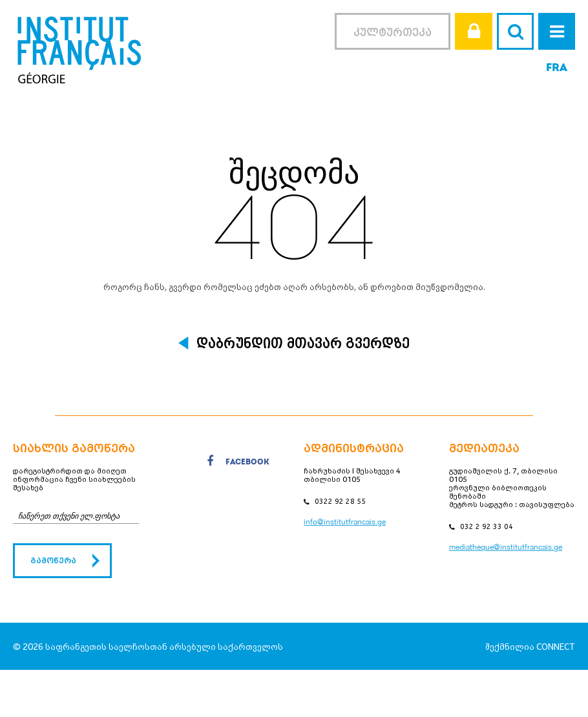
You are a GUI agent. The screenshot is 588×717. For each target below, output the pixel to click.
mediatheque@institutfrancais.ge (506, 547)
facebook (238, 463)
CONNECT (556, 646)
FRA (557, 68)
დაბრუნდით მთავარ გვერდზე (303, 343)
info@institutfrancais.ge (345, 522)
